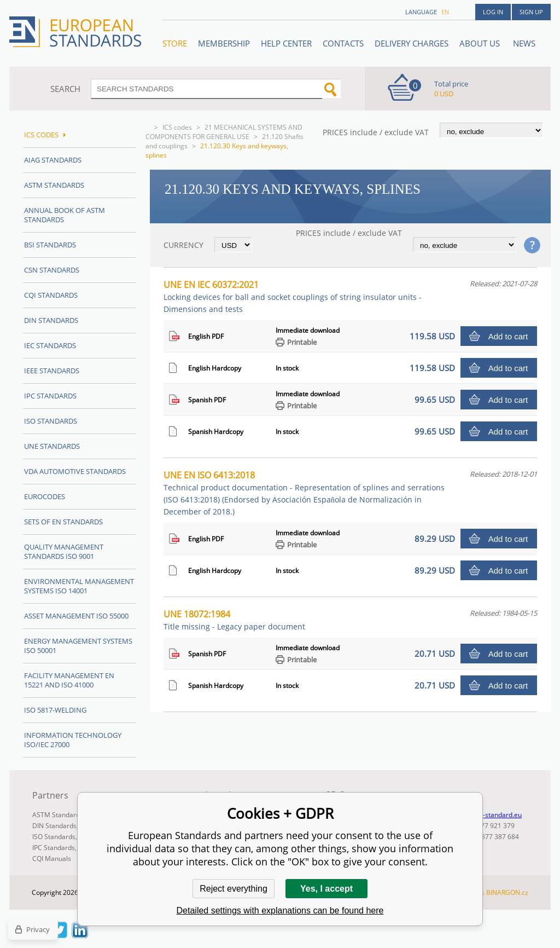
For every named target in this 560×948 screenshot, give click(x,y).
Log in (493, 12)
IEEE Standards (52, 371)
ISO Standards (51, 421)
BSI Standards (50, 245)
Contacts (343, 43)
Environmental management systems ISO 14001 (79, 586)
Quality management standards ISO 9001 (64, 551)
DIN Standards (51, 320)
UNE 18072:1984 (234, 620)
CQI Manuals (52, 859)
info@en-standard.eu (490, 815)
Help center (286, 43)
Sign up (531, 12)
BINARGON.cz (507, 892)
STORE (175, 43)
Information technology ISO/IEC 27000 (73, 740)
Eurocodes (45, 496)
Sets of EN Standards (63, 522)
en (445, 12)
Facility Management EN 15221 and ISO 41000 (69, 680)
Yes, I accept (326, 889)
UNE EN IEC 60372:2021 (293, 296)
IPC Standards (50, 396)
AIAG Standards (53, 160)
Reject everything (234, 889)
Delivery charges (412, 43)
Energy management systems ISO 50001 (78, 646)
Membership (224, 43)
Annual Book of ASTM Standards (65, 215)
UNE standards (52, 446)
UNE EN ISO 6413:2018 (304, 493)
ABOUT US (481, 43)
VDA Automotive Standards (75, 471)
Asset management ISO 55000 (76, 616)
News (524, 43)
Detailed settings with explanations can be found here (280, 911)
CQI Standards (51, 295)
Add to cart (508, 336)
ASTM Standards (54, 185)
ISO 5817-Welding (55, 710)
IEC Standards (50, 345)
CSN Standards (52, 270)
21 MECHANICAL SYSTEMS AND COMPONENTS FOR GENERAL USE (224, 132)
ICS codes (177, 127)
